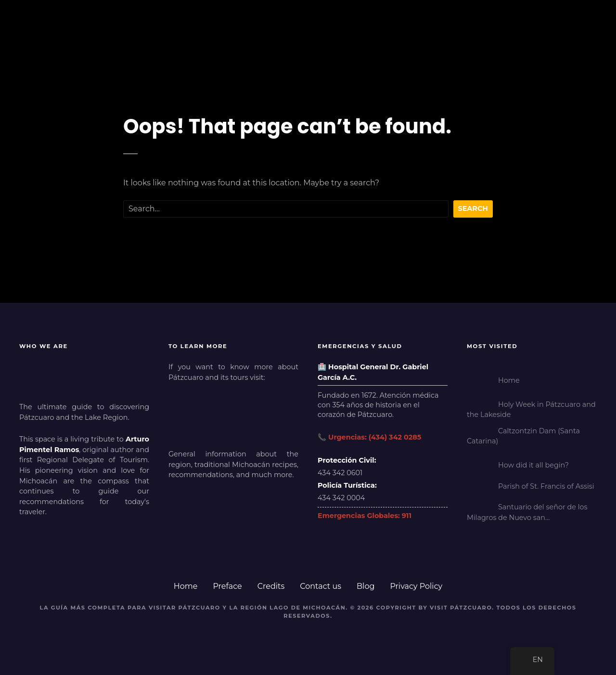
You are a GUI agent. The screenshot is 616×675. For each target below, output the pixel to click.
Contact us (321, 586)
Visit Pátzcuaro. (462, 608)
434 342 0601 (340, 473)
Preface (227, 586)
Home (186, 586)
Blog (366, 586)
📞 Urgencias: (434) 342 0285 (369, 437)
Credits (271, 586)
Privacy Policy (416, 586)
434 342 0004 (341, 498)
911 (407, 516)
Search (473, 208)
